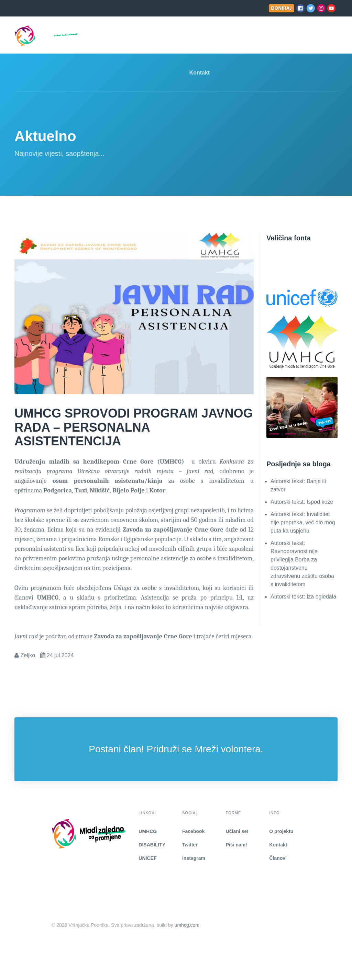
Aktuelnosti (191, 35)
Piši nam (263, 35)
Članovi (278, 858)
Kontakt (200, 73)
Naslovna (98, 35)
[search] (331, 35)
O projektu (281, 831)
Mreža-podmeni (142, 35)
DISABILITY (152, 845)
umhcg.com (187, 925)
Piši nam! (236, 845)
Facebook (193, 831)
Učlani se (229, 35)
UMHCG (148, 831)
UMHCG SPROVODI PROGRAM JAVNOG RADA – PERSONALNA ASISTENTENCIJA (134, 427)
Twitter (190, 845)
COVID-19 (298, 35)
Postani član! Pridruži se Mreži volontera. (176, 749)
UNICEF (147, 858)
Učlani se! (237, 831)
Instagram (194, 858)
